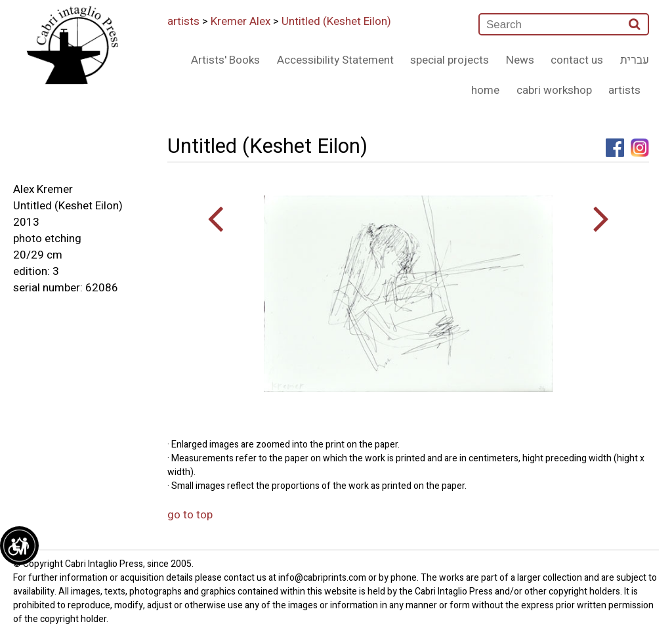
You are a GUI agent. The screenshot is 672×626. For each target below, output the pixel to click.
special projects (450, 60)
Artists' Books (225, 60)
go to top (190, 515)
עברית (635, 60)
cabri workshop (554, 90)
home (485, 90)
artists (183, 21)
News (520, 60)
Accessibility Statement (335, 60)
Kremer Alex (241, 21)
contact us (577, 60)
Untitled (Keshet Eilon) (336, 21)
